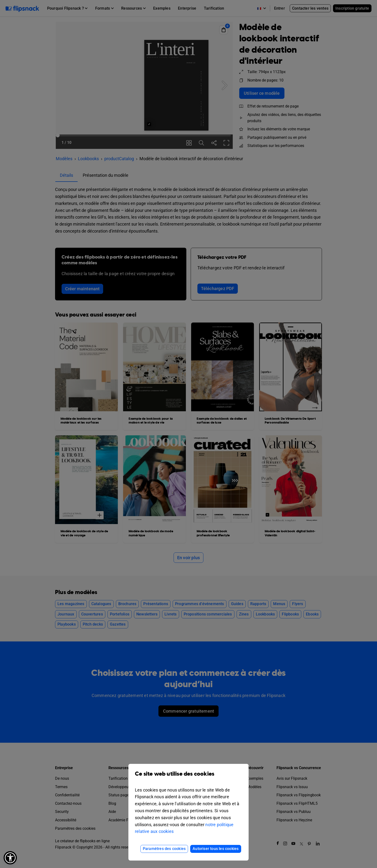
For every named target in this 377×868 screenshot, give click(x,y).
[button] (10, 858)
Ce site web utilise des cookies (188, 777)
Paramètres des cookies (164, 849)
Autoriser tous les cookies (216, 849)
